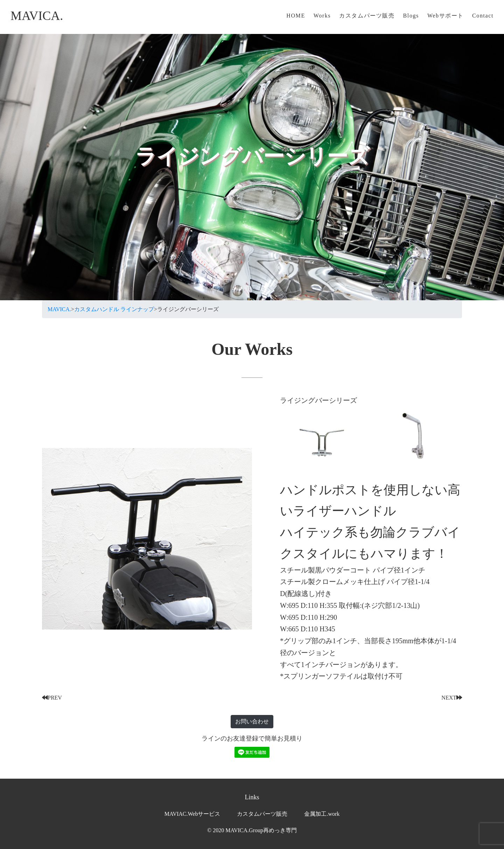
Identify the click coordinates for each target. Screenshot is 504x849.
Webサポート (446, 16)
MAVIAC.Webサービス (192, 814)
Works (322, 16)
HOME (296, 16)
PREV (52, 698)
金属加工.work (322, 814)
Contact (483, 16)
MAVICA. (37, 16)
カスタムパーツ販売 (367, 16)
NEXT (452, 698)
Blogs (411, 16)
